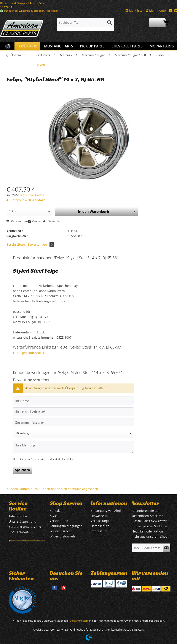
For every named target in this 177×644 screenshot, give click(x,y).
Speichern (22, 470)
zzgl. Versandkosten (32, 195)
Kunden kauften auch (22, 489)
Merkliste (134, 10)
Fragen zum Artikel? (29, 353)
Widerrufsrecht (61, 531)
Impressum (99, 531)
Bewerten (52, 221)
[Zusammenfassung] (73, 422)
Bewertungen (41, 244)
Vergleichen (17, 221)
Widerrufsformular (63, 536)
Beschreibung (17, 244)
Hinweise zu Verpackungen (101, 518)
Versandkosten (79, 621)
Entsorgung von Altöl (106, 511)
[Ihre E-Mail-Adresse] (73, 412)
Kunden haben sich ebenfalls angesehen (68, 489)
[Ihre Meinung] (73, 447)
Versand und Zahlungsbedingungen (66, 523)
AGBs (53, 516)
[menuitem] (85, 25)
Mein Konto (156, 10)
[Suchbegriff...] (85, 23)
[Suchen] (110, 23)
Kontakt (55, 511)
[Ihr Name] (73, 401)
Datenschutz (100, 526)
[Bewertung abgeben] (73, 433)
